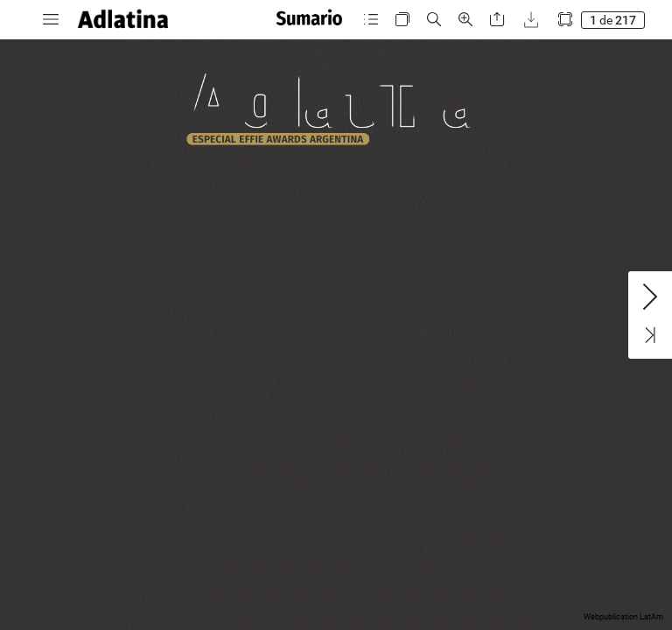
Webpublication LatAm (623, 617)
